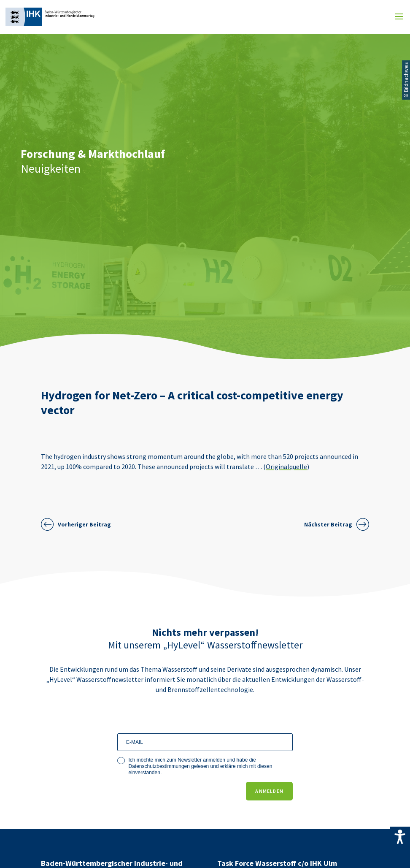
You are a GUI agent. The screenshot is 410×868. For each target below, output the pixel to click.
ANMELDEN (269, 791)
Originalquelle (286, 467)
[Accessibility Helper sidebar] (400, 837)
